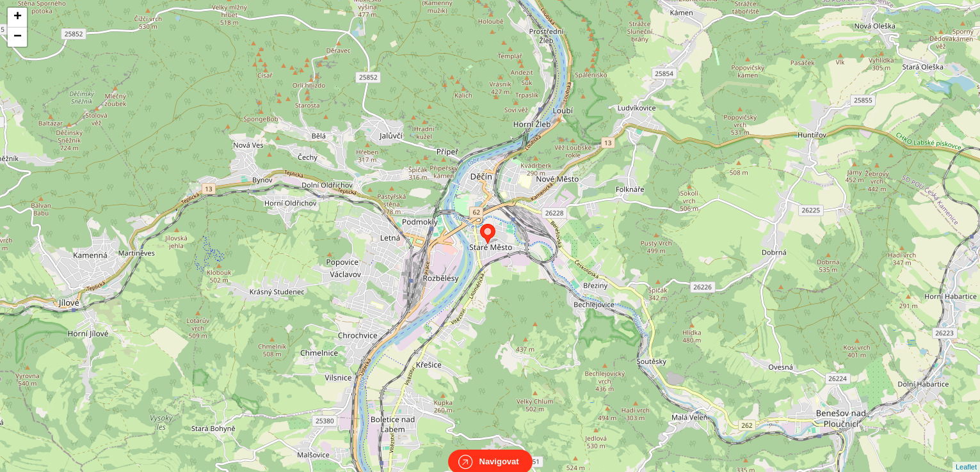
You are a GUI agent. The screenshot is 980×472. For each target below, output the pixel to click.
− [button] (18, 37)
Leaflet (966, 455)
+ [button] (18, 17)
